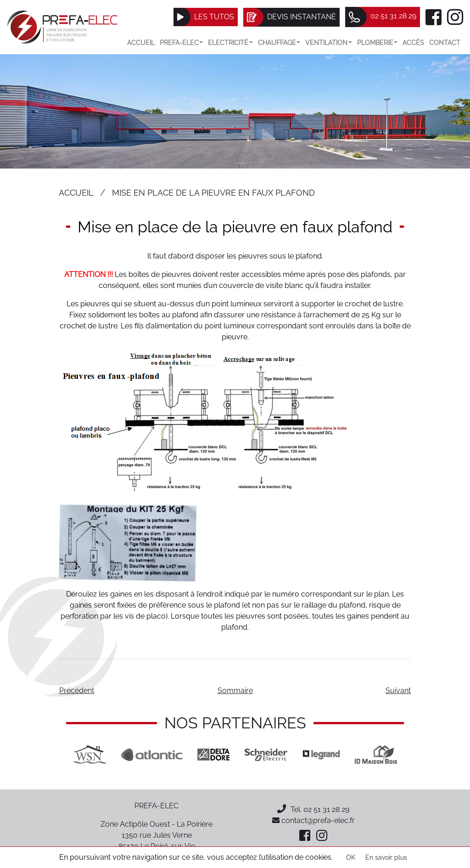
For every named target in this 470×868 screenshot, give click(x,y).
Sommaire (235, 690)
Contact (445, 42)
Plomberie (378, 42)
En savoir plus (386, 857)
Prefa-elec (182, 42)
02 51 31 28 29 (326, 809)
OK (351, 857)
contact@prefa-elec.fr (313, 820)
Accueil (141, 42)
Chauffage (279, 42)
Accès (413, 42)
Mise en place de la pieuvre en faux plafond (213, 193)
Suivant (398, 690)
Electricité (230, 42)
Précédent (77, 690)
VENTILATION (329, 42)
